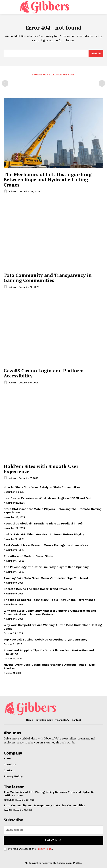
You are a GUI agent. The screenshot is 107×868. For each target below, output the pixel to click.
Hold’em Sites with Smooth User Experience (41, 469)
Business (9, 800)
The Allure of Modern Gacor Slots (28, 556)
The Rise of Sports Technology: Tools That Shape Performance (49, 600)
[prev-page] (5, 83)
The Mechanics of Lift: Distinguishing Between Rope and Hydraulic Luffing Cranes (48, 179)
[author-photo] (6, 191)
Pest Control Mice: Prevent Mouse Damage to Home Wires (46, 545)
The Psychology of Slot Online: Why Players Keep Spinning (46, 567)
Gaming (8, 810)
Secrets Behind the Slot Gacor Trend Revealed (38, 589)
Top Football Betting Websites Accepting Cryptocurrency (45, 639)
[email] (53, 830)
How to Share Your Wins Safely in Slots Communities (42, 487)
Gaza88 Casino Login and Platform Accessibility (44, 373)
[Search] (96, 53)
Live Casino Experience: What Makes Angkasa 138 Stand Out (47, 498)
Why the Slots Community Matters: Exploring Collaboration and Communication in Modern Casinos (50, 612)
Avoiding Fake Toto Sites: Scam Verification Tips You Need (46, 578)
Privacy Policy (44, 849)
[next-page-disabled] (102, 83)
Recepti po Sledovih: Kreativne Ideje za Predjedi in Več (43, 523)
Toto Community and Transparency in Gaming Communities (48, 278)
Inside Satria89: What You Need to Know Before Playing (44, 534)
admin (12, 192)
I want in (53, 840)
